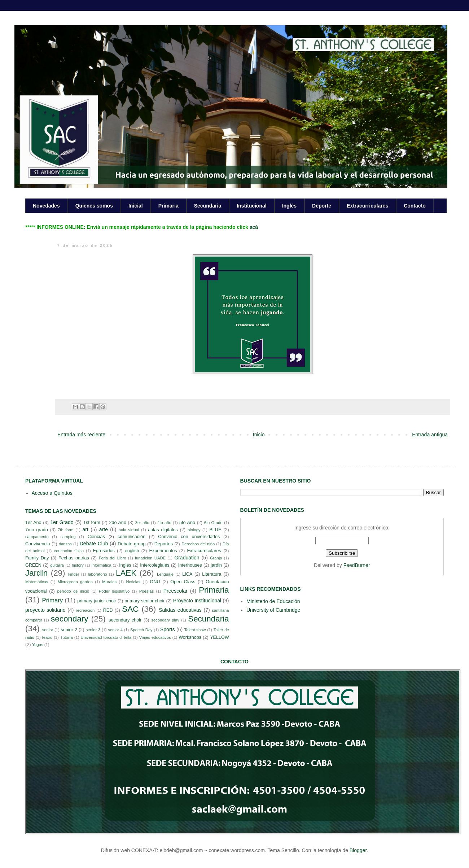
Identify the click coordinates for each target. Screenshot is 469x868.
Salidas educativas (180, 610)
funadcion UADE (150, 558)
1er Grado (62, 522)
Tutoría (67, 637)
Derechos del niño (198, 544)
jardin (216, 565)
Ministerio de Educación (273, 601)
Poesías (146, 591)
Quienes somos (94, 206)
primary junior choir (97, 601)
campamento (37, 537)
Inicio (259, 435)
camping (68, 537)
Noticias (133, 582)
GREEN (33, 565)
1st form (92, 523)
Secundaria (208, 206)
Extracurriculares (367, 206)
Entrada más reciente (81, 435)
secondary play (165, 620)
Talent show (195, 630)
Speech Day (141, 630)
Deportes (164, 544)
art (86, 529)
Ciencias (96, 537)
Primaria (168, 206)
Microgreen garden (75, 582)
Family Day (37, 558)
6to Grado (213, 523)
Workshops (190, 637)
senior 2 (69, 630)
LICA (187, 574)
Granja (216, 558)
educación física (69, 551)
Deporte (322, 206)
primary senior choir (144, 601)
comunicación (132, 537)
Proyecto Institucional (197, 601)
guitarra (57, 565)
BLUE (215, 530)
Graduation (187, 558)
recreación (85, 610)
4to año (164, 523)
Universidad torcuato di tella (106, 637)
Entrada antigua (430, 435)
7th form (66, 530)
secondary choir (125, 620)
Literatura (212, 574)
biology (194, 530)
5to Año (187, 523)
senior (48, 630)
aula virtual (129, 530)
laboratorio (98, 574)
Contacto (415, 206)
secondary (69, 619)
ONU (155, 582)
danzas (65, 544)
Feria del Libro (113, 558)
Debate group (132, 544)
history (78, 565)
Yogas (38, 645)
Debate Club (94, 544)
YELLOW (220, 637)
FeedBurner (357, 565)
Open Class (183, 582)
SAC (130, 609)
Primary (52, 600)
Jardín (36, 573)
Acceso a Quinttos (52, 493)
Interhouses (190, 565)
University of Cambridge (273, 610)
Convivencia (38, 544)
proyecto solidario (45, 610)
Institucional (251, 206)
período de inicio (73, 591)
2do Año (117, 523)
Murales (109, 582)
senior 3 (93, 630)
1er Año (33, 523)
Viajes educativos (155, 637)
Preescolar (176, 591)
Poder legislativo (114, 591)
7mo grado (37, 530)
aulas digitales (163, 530)
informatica (102, 565)
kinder (74, 574)
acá (254, 227)
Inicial (136, 206)
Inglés (289, 206)
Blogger (358, 850)
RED (108, 610)
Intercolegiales (155, 565)
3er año (142, 523)
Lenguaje (165, 574)
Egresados (104, 551)
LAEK (126, 573)
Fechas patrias (74, 558)
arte (104, 529)
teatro (47, 637)
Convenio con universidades (189, 537)
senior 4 (115, 630)
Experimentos (163, 551)
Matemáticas (37, 582)
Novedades (46, 206)
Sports (167, 629)
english (132, 551)
